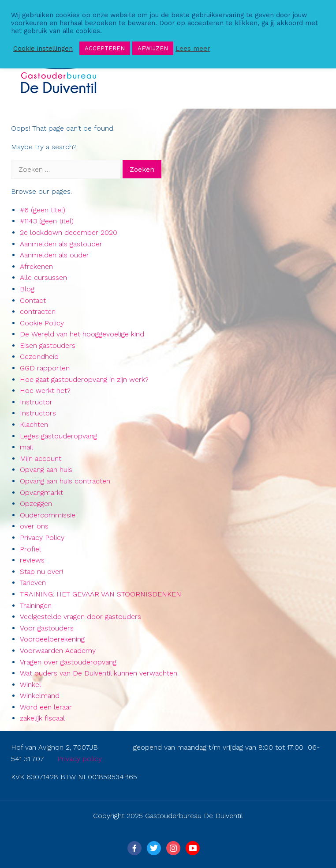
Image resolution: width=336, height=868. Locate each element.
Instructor (36, 402)
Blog (27, 289)
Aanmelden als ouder (54, 255)
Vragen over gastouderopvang (68, 662)
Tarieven (33, 583)
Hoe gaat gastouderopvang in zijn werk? (84, 379)
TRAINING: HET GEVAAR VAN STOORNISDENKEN (101, 594)
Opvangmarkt (41, 492)
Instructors (38, 413)
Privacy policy (80, 759)
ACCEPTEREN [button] (105, 48)
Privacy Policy (42, 538)
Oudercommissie (48, 515)
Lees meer (193, 49)
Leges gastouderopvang (58, 436)
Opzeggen (36, 504)
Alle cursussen (43, 277)
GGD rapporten (45, 368)
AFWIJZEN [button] (153, 48)
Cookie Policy (42, 323)
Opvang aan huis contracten (65, 481)
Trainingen (36, 606)
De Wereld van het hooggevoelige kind (82, 334)
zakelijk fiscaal (42, 718)
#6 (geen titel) (43, 210)
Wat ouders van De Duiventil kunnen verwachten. (99, 673)
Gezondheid (39, 357)
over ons (34, 526)
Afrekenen (36, 266)
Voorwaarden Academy (58, 651)
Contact (33, 300)
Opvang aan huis (46, 470)
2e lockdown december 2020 (69, 232)
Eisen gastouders (48, 345)
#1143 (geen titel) (47, 221)
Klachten (34, 425)
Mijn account (41, 459)
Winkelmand (40, 696)
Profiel (30, 549)
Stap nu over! (41, 572)
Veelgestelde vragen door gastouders (80, 617)
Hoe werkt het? (45, 391)
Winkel (30, 685)
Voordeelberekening (52, 639)
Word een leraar (46, 707)
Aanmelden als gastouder (61, 244)
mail (26, 447)
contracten (38, 311)
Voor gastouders (47, 628)
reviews (32, 560)
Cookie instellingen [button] (43, 49)
